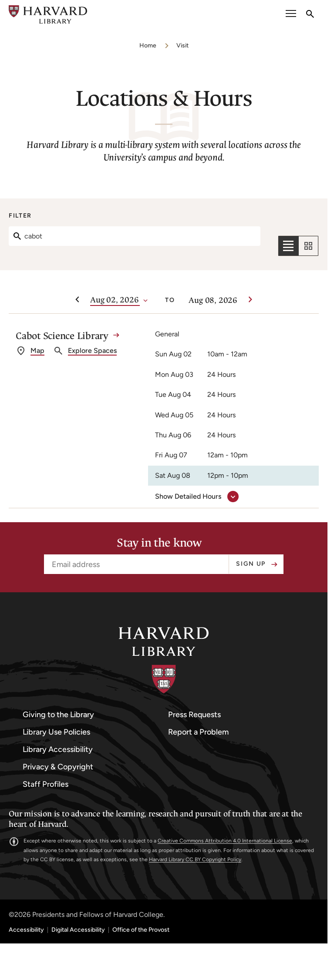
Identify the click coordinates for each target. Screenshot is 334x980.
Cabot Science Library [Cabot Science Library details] (62, 336)
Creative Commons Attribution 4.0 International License (225, 841)
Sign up (251, 564)
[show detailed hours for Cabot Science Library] (195, 497)
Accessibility (26, 930)
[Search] (135, 236)
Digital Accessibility (78, 930)
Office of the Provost (141, 930)
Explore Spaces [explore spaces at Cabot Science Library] (92, 351)
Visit (182, 45)
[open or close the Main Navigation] (291, 15)
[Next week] (250, 300)
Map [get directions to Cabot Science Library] (37, 351)
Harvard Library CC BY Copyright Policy (195, 859)
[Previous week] (77, 300)
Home (148, 45)
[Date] (115, 300)
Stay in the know (159, 543)
